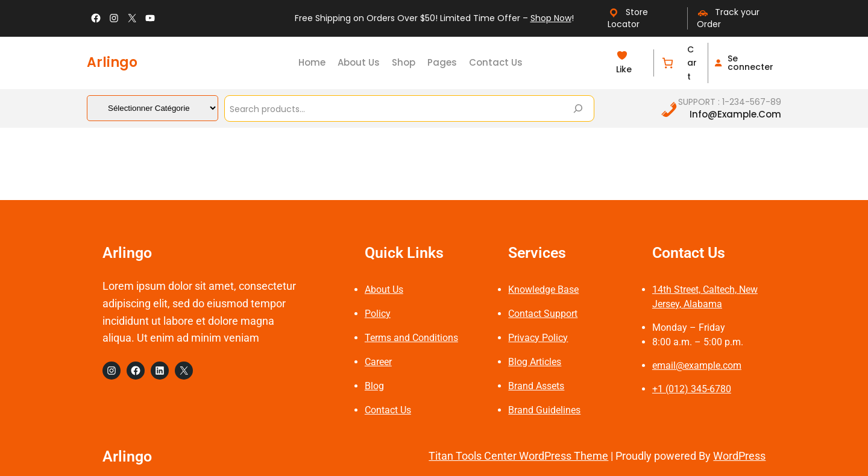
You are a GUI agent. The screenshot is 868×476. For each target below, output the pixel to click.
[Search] (578, 108)
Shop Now (551, 18)
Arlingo (112, 62)
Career (378, 362)
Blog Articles (535, 362)
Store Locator (628, 18)
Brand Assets (536, 386)
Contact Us (388, 410)
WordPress (739, 456)
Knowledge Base (543, 290)
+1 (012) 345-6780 (692, 389)
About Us (384, 290)
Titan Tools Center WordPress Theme (518, 456)
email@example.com (697, 365)
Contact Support (543, 314)
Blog (374, 386)
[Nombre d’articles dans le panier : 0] (668, 63)
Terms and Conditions (411, 338)
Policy (378, 314)
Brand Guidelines (544, 410)
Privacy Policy (538, 338)
